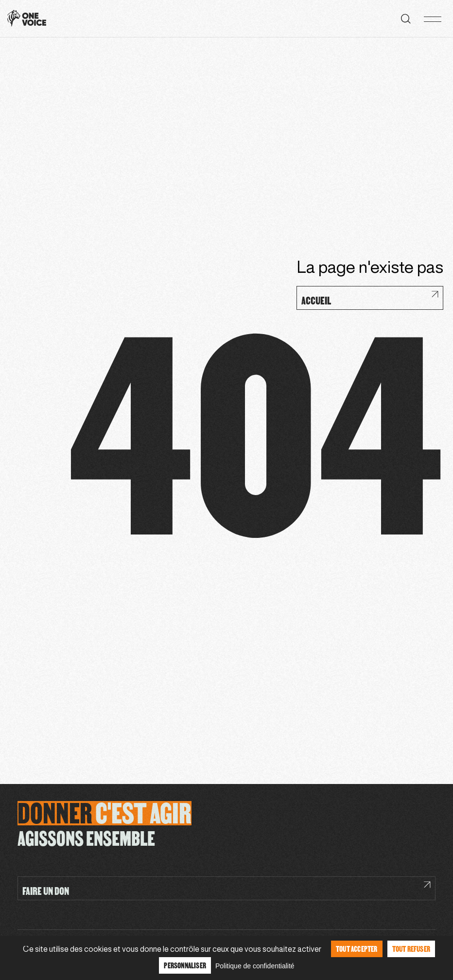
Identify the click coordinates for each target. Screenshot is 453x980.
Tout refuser (411, 949)
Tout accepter (357, 949)
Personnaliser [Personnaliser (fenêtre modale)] (185, 965)
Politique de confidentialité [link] (255, 966)
